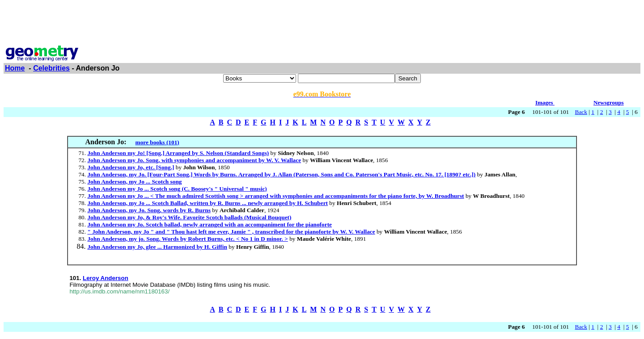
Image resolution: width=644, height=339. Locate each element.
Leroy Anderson (106, 278)
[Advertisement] (322, 24)
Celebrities (51, 68)
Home (15, 68)
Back (581, 112)
